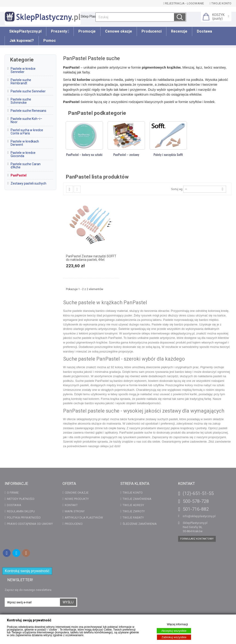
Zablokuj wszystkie (174, 637)
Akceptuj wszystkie (174, 631)
